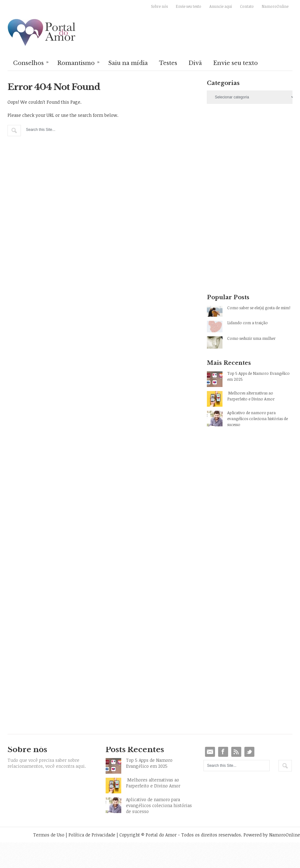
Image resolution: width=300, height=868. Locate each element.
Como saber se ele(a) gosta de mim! (259, 308)
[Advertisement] (240, 156)
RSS (236, 752)
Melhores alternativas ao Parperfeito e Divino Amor (251, 396)
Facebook (223, 752)
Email (210, 752)
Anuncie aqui (221, 6)
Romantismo (79, 62)
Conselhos (31, 62)
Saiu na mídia (128, 63)
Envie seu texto (189, 6)
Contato (247, 6)
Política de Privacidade (92, 835)
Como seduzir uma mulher (251, 338)
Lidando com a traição (247, 323)
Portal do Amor (42, 33)
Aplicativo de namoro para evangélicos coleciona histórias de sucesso (257, 419)
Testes (168, 63)
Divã (195, 63)
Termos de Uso (49, 835)
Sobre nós (159, 6)
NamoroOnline (275, 6)
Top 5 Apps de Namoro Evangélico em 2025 (258, 376)
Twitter (249, 752)
